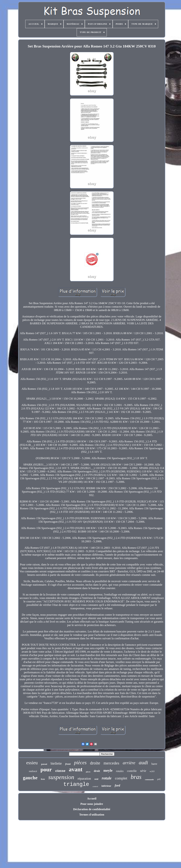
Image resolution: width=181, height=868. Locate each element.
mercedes (112, 763)
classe (60, 771)
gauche (30, 778)
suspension (61, 777)
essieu (32, 763)
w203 (152, 771)
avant (76, 769)
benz (43, 779)
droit (97, 771)
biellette (56, 763)
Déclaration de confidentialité (92, 809)
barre (154, 764)
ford (117, 785)
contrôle (132, 771)
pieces (88, 772)
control (95, 786)
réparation (84, 779)
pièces (80, 763)
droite (95, 763)
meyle (108, 770)
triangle (76, 784)
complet (121, 778)
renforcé (33, 771)
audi (143, 762)
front (68, 764)
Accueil (92, 799)
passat (44, 764)
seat (96, 779)
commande (149, 779)
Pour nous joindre (92, 804)
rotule (107, 778)
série (143, 771)
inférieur (106, 786)
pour (46, 769)
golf (159, 779)
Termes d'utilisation (92, 815)
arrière (129, 763)
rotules (120, 771)
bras (136, 777)
